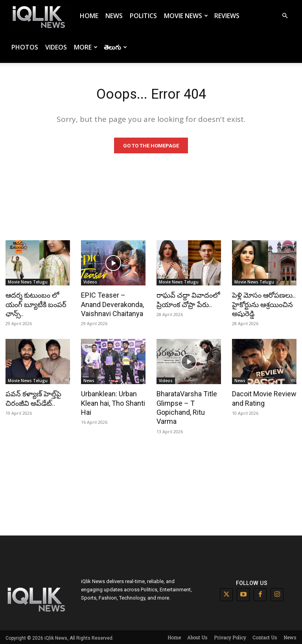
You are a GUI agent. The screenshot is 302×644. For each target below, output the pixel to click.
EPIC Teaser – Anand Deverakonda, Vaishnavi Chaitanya (112, 305)
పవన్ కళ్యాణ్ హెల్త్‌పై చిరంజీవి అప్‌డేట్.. (32, 398)
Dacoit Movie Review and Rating (262, 398)
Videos (56, 47)
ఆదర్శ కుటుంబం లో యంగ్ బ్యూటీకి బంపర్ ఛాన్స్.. (34, 305)
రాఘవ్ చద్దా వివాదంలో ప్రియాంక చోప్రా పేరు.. (187, 301)
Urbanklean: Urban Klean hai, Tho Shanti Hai (111, 403)
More (86, 47)
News (114, 16)
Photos (25, 47)
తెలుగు (115, 47)
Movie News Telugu (28, 284)
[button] (285, 16)
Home (89, 16)
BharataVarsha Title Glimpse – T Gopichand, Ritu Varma (186, 407)
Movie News (186, 16)
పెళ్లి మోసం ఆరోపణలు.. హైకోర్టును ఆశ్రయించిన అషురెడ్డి (262, 305)
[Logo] (40, 16)
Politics (143, 16)
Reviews (227, 16)
